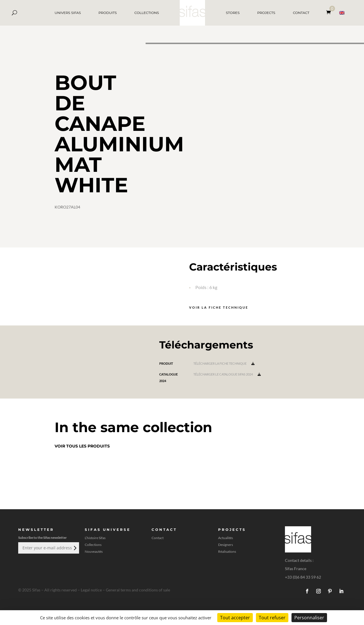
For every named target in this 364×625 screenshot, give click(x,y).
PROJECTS (266, 13)
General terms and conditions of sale (138, 590)
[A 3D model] (255, 145)
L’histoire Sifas (95, 538)
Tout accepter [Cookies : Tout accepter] (235, 618)
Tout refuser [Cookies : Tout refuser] (272, 618)
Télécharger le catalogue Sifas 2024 (227, 374)
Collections (93, 545)
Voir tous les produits (82, 446)
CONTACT (301, 13)
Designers (226, 545)
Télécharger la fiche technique (224, 363)
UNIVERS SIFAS (68, 13)
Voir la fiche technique (219, 307)
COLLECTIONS (147, 13)
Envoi (75, 548)
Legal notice (91, 590)
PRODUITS (107, 13)
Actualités (226, 538)
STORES (233, 13)
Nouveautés (94, 552)
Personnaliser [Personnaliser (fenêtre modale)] (309, 618)
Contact (158, 538)
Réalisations (227, 552)
